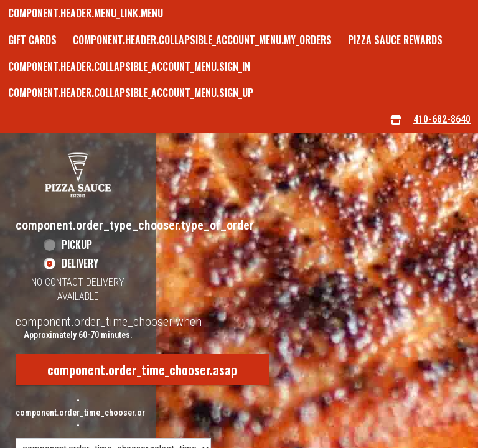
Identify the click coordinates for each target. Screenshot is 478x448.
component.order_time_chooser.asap (142, 370)
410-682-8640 (442, 119)
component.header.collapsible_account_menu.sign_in (129, 67)
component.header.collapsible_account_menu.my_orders (202, 40)
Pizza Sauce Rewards (395, 40)
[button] (78, 175)
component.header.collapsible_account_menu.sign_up (131, 93)
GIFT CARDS (32, 40)
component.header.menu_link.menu (86, 13)
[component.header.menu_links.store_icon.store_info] (396, 120)
